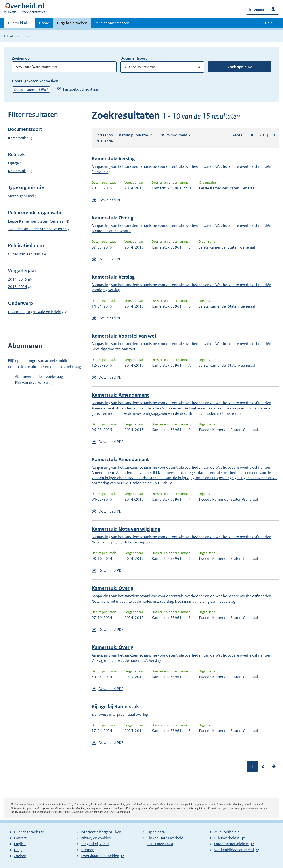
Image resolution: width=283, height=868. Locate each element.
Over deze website (29, 832)
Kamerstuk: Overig (112, 218)
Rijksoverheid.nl (227, 838)
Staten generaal (21, 196)
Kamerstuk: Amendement (120, 395)
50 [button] (273, 135)
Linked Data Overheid (165, 838)
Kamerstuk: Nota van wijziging (126, 529)
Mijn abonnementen (112, 23)
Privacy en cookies (96, 838)
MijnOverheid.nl (227, 832)
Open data (156, 832)
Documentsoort (134, 58)
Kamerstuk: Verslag (113, 159)
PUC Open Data (160, 844)
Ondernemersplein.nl (232, 844)
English (20, 844)
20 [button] (262, 135)
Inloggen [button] (257, 9)
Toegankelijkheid (95, 844)
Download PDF (111, 200)
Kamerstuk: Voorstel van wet (124, 336)
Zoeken (20, 856)
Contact (20, 838)
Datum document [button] (173, 135)
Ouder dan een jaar (24, 254)
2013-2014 (18, 287)
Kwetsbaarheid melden (100, 856)
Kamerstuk (17, 138)
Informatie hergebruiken (101, 832)
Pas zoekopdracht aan (81, 89)
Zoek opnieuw (240, 67)
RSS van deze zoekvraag (35, 383)
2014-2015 (18, 279)
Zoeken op (21, 58)
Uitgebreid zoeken (72, 23)
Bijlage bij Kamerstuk (115, 707)
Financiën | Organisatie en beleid (35, 312)
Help (18, 850)
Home (44, 23)
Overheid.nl (17, 24)
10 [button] (251, 135)
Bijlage (13, 163)
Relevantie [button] (104, 141)
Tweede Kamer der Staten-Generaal (38, 229)
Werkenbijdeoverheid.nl (234, 850)
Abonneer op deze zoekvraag (39, 377)
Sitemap (88, 850)
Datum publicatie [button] (133, 135)
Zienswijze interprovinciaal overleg (120, 714)
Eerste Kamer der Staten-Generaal (36, 221)
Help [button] (269, 23)
